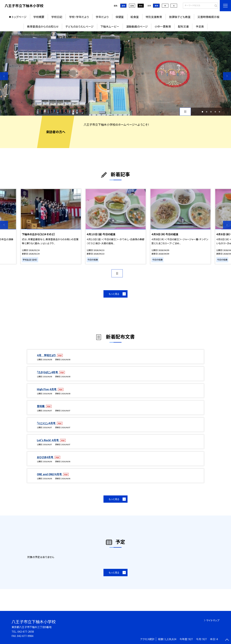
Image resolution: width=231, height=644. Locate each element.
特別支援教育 (154, 17)
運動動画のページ (137, 26)
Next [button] (227, 76)
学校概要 (39, 17)
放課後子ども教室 (180, 17)
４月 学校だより (47, 355)
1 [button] (202, 112)
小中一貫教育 (163, 26)
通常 (123, 6)
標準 (156, 6)
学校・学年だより (79, 17)
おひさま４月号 (45, 457)
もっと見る (114, 294)
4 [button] (215, 112)
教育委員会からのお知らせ (43, 26)
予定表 (200, 26)
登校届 (41, 406)
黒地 (141, 6)
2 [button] (207, 112)
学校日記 (57, 17)
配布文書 (183, 26)
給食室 (135, 17)
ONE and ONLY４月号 (50, 474)
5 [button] (220, 112)
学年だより (102, 17)
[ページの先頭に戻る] (227, 640)
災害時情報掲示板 (208, 17)
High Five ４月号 (47, 389)
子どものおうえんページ (79, 26)
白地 (132, 6)
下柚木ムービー (110, 26)
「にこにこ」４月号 (47, 423)
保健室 (120, 17)
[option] (116, 73)
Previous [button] (4, 76)
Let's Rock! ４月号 (48, 440)
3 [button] (211, 112)
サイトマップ (213, 620)
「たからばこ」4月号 (48, 372)
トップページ (19, 17)
